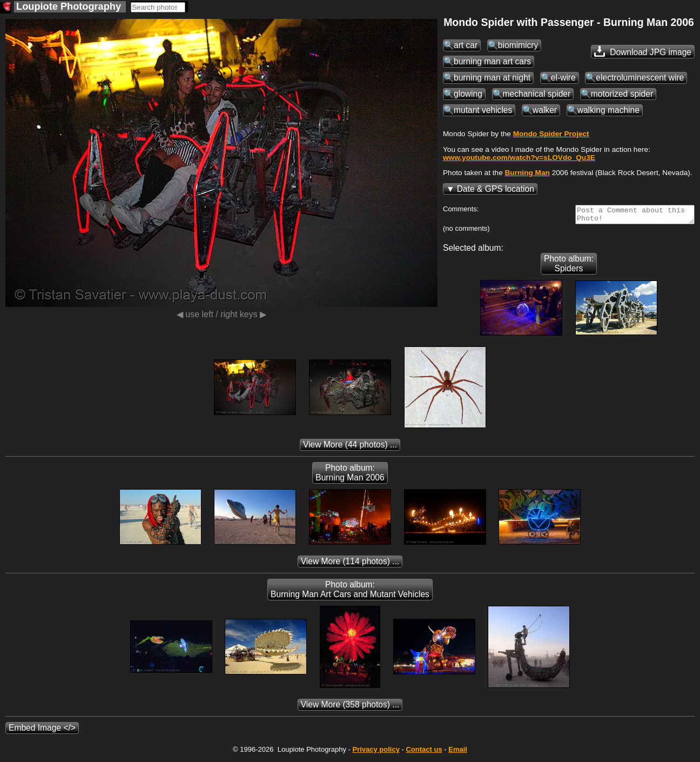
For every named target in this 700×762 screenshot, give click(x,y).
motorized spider (622, 94)
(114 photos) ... (350, 564)
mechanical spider (537, 94)
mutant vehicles (483, 110)
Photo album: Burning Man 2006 (350, 476)
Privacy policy (376, 753)
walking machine (608, 110)
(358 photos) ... (350, 708)
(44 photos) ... (350, 448)
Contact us (424, 753)
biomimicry (518, 45)
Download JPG (643, 51)
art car (466, 45)
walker (545, 110)
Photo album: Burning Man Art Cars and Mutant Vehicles (350, 593)
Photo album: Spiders (569, 267)
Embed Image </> (42, 731)
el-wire (563, 78)
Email (458, 753)
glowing (468, 94)
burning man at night (492, 78)
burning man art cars (492, 61)
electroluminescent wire (640, 78)
